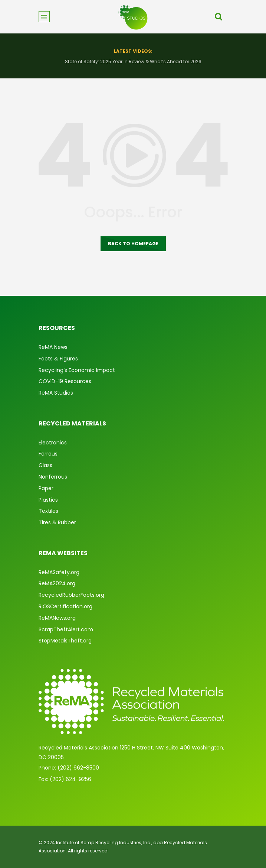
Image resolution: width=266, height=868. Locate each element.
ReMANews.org (57, 618)
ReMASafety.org (59, 572)
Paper (46, 488)
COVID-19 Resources (65, 381)
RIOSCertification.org (65, 606)
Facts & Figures (58, 359)
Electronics (53, 443)
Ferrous (48, 454)
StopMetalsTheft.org (65, 641)
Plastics (48, 500)
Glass (45, 465)
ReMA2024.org (57, 583)
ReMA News (53, 347)
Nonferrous (53, 477)
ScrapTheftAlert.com (66, 629)
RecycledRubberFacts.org (71, 595)
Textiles (48, 511)
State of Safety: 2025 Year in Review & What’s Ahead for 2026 (133, 61)
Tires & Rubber (57, 522)
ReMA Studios (56, 393)
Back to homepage (133, 244)
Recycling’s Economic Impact (77, 370)
